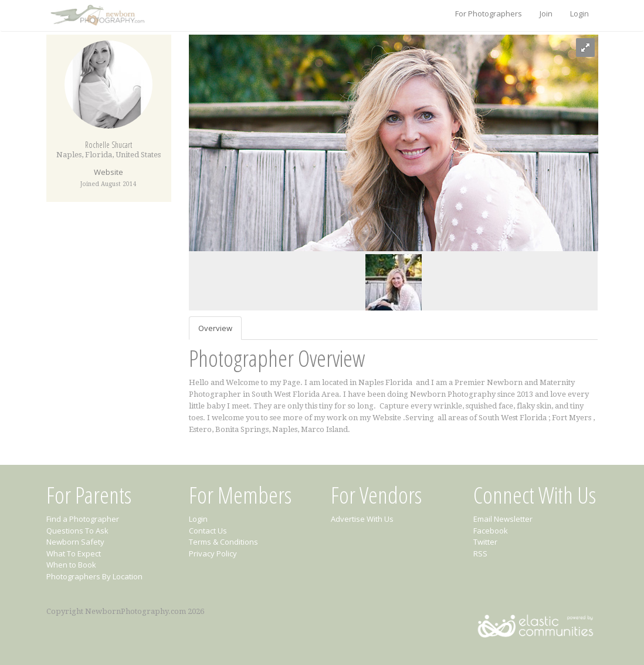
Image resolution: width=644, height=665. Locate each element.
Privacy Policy (213, 553)
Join (546, 13)
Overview (215, 328)
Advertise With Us (362, 519)
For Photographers (489, 13)
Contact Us (208, 531)
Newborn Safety (75, 542)
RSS (480, 553)
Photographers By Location (94, 576)
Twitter (485, 542)
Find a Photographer (83, 519)
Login (579, 13)
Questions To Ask (77, 531)
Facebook (491, 531)
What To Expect (74, 553)
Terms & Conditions (223, 542)
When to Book (71, 565)
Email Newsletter (503, 519)
